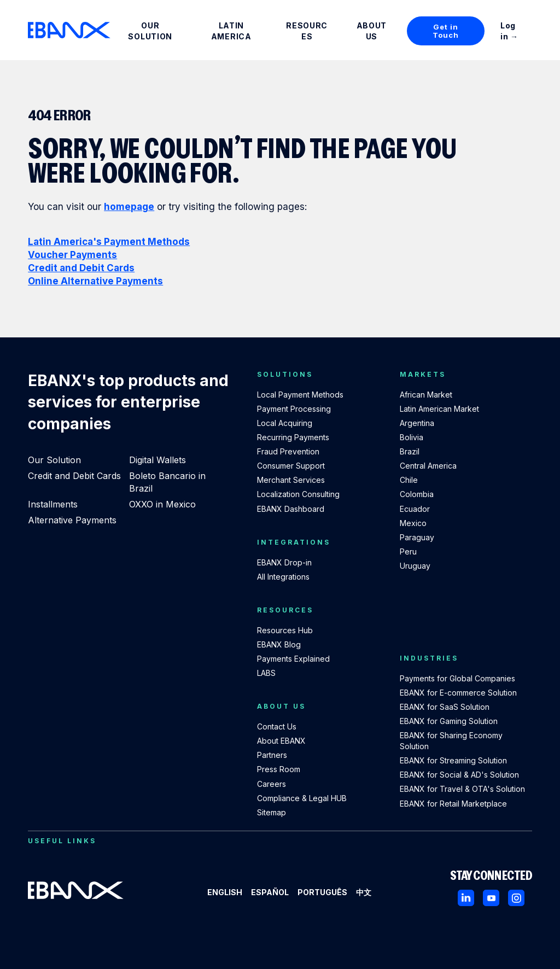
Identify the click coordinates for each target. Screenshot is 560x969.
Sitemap (272, 812)
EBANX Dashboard (291, 509)
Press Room (279, 769)
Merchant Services (291, 480)
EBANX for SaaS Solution (445, 707)
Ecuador (415, 509)
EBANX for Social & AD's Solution (459, 775)
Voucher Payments (72, 255)
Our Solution (150, 31)
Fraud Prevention (288, 451)
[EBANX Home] (69, 30)
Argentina (417, 423)
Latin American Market (439, 409)
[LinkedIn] (466, 898)
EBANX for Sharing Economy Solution (451, 741)
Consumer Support (291, 466)
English (225, 892)
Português (322, 892)
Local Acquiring (285, 423)
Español (270, 892)
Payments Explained (293, 659)
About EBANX (281, 741)
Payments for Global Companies (457, 678)
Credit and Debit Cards (81, 268)
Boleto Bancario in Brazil (167, 482)
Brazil (410, 451)
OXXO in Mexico (162, 504)
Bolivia (412, 437)
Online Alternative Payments (95, 281)
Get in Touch (445, 31)
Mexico (413, 523)
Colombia (417, 494)
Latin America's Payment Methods (109, 242)
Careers (272, 784)
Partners (272, 755)
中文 (364, 892)
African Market (426, 395)
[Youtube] (491, 898)
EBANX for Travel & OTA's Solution (462, 789)
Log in (508, 31)
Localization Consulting (298, 494)
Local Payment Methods (300, 395)
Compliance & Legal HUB (302, 798)
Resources (307, 31)
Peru (408, 551)
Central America (428, 466)
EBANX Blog (279, 644)
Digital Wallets (157, 460)
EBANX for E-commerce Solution (458, 693)
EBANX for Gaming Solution (449, 721)
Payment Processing (294, 409)
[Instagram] (516, 898)
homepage (129, 207)
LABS (266, 673)
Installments (53, 504)
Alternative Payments (72, 520)
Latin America (231, 31)
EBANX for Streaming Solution (453, 760)
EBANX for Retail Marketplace (453, 804)
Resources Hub (285, 630)
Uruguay (415, 566)
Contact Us (277, 726)
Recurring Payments (293, 437)
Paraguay (417, 537)
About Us (372, 31)
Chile (409, 480)
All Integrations (283, 577)
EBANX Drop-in (284, 562)
